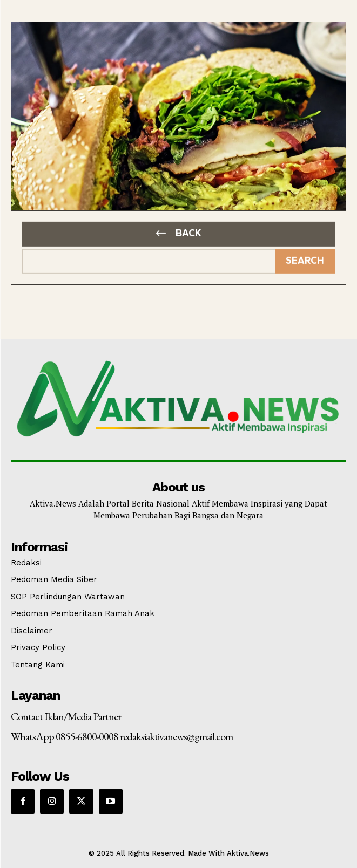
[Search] (305, 258)
